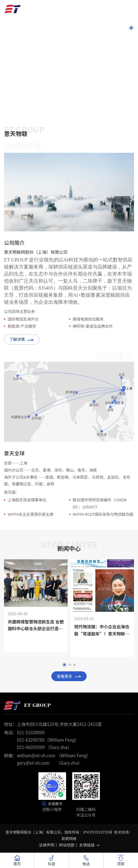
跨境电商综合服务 (88, 319)
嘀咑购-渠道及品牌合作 (93, 326)
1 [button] (131, 28)
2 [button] (131, 38)
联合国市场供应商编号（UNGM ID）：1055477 (100, 503)
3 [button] (131, 48)
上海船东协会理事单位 (27, 500)
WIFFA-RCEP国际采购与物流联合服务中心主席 (103, 518)
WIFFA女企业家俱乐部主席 (31, 514)
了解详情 (22, 339)
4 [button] (131, 57)
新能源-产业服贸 (22, 326)
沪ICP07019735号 (98, 832)
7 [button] (131, 87)
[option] (69, 0)
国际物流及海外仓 (23, 319)
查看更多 (69, 676)
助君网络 (69, 838)
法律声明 (46, 845)
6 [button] (131, 77)
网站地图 (67, 845)
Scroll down (69, 105)
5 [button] (131, 67)
